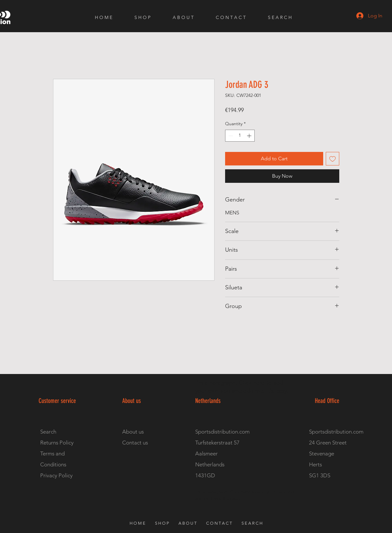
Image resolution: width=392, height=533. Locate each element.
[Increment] (250, 136)
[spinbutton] (240, 136)
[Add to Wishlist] (333, 159)
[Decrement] (230, 136)
